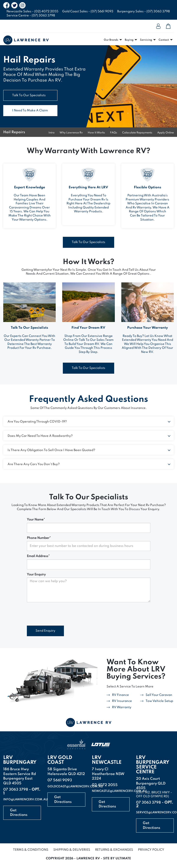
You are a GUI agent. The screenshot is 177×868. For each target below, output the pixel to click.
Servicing (146, 40)
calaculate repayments (137, 133)
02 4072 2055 (105, 785)
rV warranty (122, 707)
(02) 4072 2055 (46, 11)
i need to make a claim (30, 111)
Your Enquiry (36, 575)
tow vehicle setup (159, 701)
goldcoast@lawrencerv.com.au (75, 787)
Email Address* (38, 556)
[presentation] (60, 614)
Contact (164, 40)
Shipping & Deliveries (72, 850)
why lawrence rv (71, 133)
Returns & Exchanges (114, 850)
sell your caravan (159, 695)
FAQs (114, 133)
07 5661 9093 (60, 780)
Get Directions (19, 813)
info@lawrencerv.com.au (25, 800)
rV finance (120, 695)
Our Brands (111, 40)
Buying (129, 40)
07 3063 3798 (16, 790)
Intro (52, 133)
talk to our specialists (29, 95)
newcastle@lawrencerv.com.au (119, 791)
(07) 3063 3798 (158, 11)
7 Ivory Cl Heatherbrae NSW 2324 (108, 774)
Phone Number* (39, 538)
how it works (96, 133)
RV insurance (122, 701)
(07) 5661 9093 (102, 11)
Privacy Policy (151, 850)
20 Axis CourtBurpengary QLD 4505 (151, 783)
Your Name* (36, 520)
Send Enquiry (45, 631)
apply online (166, 133)
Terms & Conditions (31, 850)
